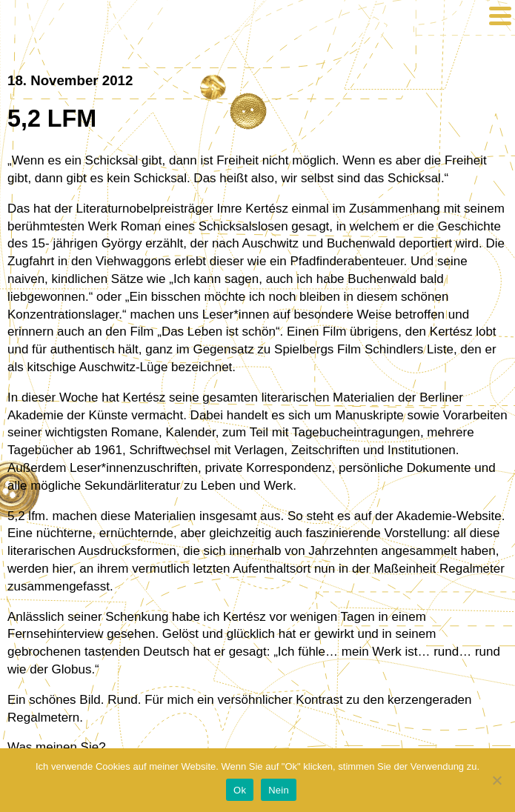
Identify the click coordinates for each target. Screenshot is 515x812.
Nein (279, 790)
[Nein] (496, 780)
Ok (240, 790)
